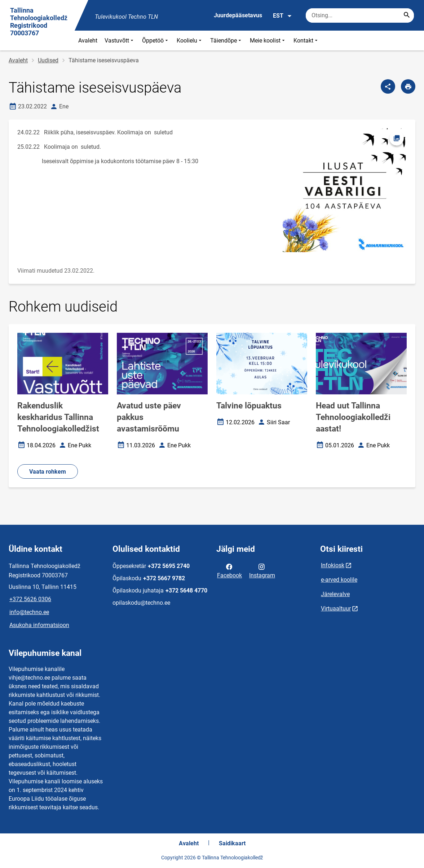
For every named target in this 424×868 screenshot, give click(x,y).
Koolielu (190, 41)
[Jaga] (388, 86)
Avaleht (88, 41)
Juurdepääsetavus (238, 15)
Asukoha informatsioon (39, 625)
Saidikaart (232, 843)
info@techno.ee (29, 612)
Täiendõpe (226, 41)
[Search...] (407, 15)
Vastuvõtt (120, 41)
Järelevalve (335, 594)
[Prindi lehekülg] (408, 86)
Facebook (229, 571)
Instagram (262, 571)
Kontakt (306, 41)
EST (282, 16)
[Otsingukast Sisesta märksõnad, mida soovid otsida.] (360, 15)
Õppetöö (156, 41)
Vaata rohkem (48, 472)
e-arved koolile (339, 580)
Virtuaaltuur (336, 609)
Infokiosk (333, 565)
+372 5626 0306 (30, 599)
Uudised (48, 60)
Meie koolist (268, 41)
